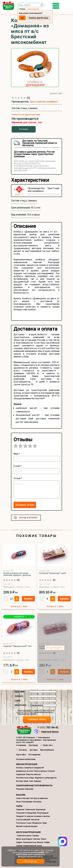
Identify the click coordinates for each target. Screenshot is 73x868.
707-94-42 (48, 727)
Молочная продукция (28, 832)
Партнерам (33, 745)
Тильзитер (35, 819)
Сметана (36, 839)
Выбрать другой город (38, 18)
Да (22, 18)
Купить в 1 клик (19, 606)
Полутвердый (43, 813)
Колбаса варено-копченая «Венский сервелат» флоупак (17, 574)
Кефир (47, 842)
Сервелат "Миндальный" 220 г (18, 646)
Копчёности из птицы (25, 778)
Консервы (37, 802)
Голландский (31, 813)
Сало (31, 781)
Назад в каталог (28, 518)
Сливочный (30, 809)
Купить (28, 599)
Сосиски (51, 771)
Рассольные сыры (24, 823)
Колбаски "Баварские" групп (53, 573)
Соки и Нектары (23, 798)
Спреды (36, 835)
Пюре (18, 802)
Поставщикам (34, 754)
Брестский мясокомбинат (44, 102)
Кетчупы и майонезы (39, 798)
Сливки (19, 846)
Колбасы (20, 768)
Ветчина (20, 781)
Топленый (20, 813)
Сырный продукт (30, 826)
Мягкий (19, 826)
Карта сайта (21, 754)
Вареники (29, 789)
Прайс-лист (48, 745)
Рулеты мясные (40, 771)
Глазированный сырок (33, 846)
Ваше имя (19, 692)
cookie (41, 852)
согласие (27, 710)
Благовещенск (33, 9)
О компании (21, 745)
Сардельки (21, 774)
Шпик (26, 781)
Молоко (40, 842)
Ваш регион (21, 705)
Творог (44, 839)
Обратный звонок (50, 732)
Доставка (34, 750)
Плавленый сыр (30, 842)
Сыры (19, 806)
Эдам (44, 823)
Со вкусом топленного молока (37, 816)
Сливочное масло (24, 835)
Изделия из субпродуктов (46, 778)
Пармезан (20, 809)
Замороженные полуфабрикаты (34, 785)
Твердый (20, 816)
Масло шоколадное (24, 839)
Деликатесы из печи (25, 771)
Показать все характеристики (26, 115)
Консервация (27, 802)
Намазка (37, 781)
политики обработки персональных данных (35, 713)
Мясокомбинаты (47, 750)
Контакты (23, 750)
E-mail (18, 701)
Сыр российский (23, 819)
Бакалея (21, 795)
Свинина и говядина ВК (34, 768)
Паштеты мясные (33, 774)
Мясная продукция (27, 764)
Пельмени (20, 789)
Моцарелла (37, 823)
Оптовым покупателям (26, 759)
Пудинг (19, 842)
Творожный (40, 809)
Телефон (19, 696)
